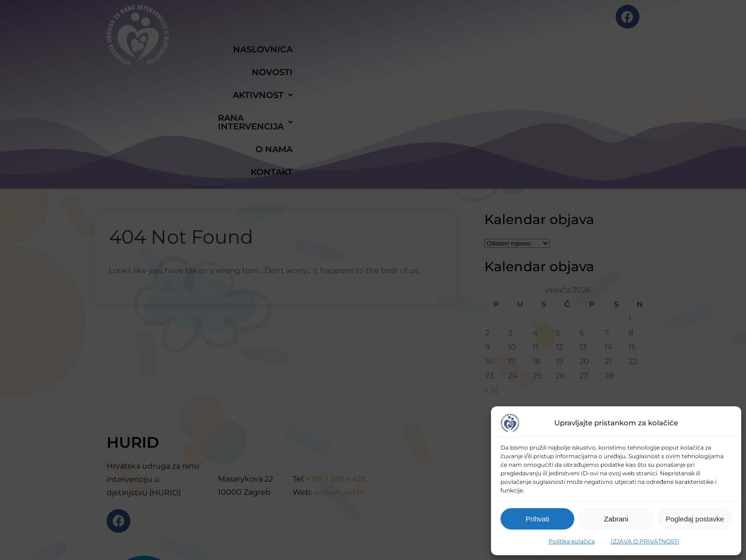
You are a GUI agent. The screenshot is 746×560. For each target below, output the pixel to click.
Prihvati (538, 519)
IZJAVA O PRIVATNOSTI (645, 541)
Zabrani (616, 519)
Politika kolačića (572, 541)
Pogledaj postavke (695, 519)
